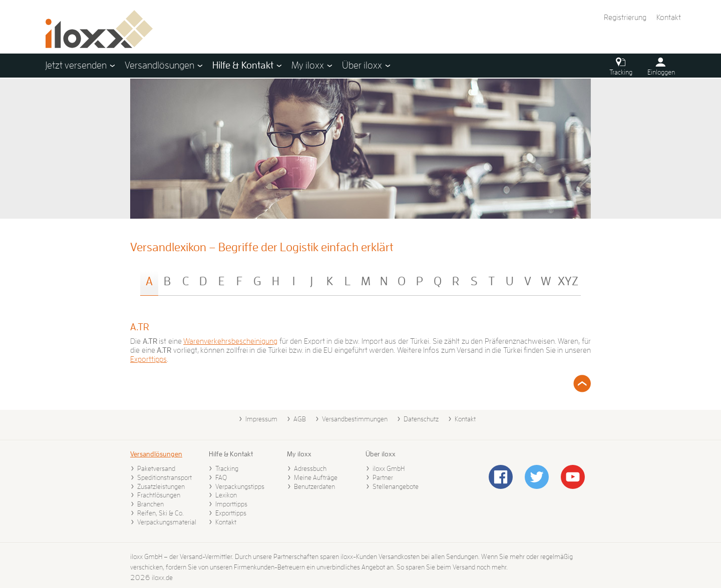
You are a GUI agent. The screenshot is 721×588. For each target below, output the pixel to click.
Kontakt (669, 18)
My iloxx (299, 454)
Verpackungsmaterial (167, 522)
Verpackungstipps (240, 486)
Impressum (261, 419)
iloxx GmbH (389, 468)
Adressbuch (310, 468)
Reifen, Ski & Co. (160, 513)
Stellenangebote (396, 486)
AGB (300, 419)
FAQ (221, 477)
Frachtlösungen (159, 495)
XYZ (568, 281)
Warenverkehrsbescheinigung (230, 341)
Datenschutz (421, 419)
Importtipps (231, 504)
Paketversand (156, 468)
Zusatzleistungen (161, 486)
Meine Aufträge (316, 477)
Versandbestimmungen (355, 419)
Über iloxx (381, 454)
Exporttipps (148, 359)
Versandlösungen (156, 454)
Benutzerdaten (314, 486)
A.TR (140, 327)
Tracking (227, 468)
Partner (383, 477)
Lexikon (226, 495)
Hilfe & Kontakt (231, 454)
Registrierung (625, 18)
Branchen (150, 504)
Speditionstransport (164, 477)
